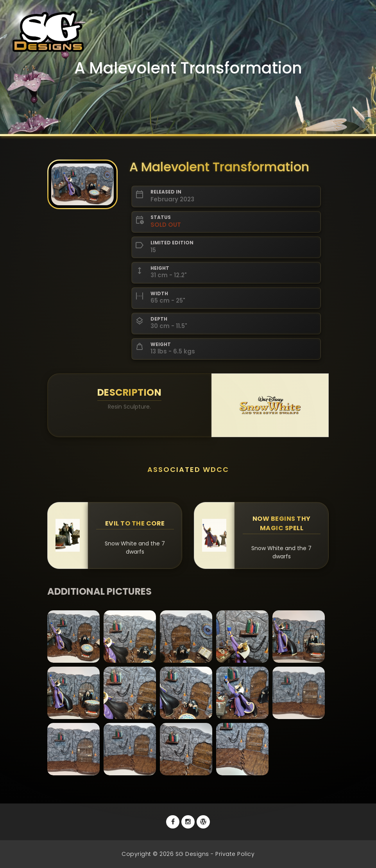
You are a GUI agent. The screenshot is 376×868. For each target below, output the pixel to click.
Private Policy (235, 854)
